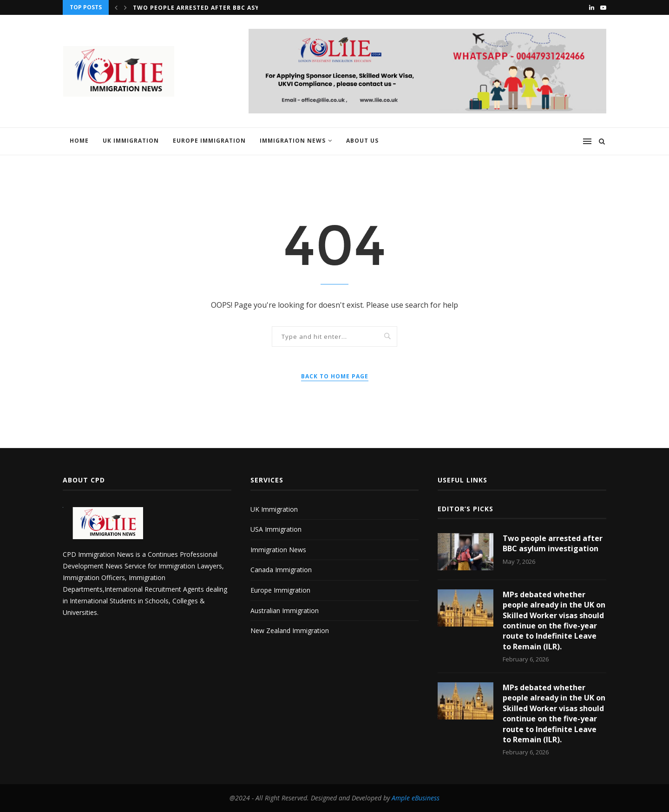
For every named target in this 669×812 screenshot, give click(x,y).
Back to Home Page (335, 376)
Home (79, 141)
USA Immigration (276, 529)
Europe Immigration (209, 141)
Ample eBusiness (416, 798)
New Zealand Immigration (290, 630)
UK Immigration (131, 141)
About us (362, 141)
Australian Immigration (285, 611)
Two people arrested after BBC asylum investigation (230, 8)
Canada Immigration (281, 570)
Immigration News (293, 141)
